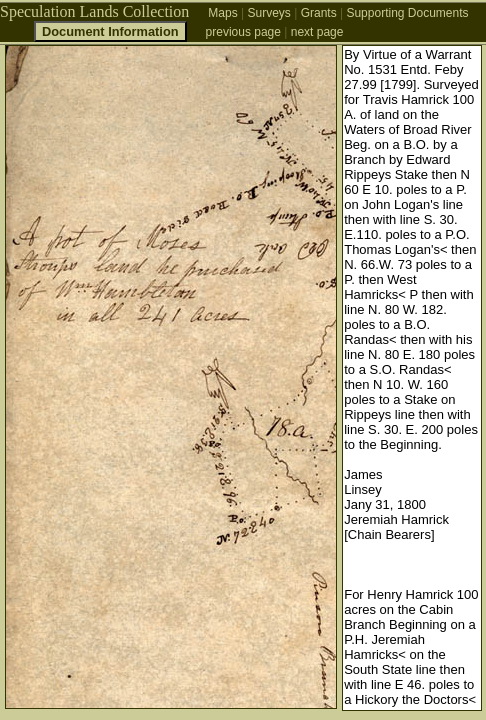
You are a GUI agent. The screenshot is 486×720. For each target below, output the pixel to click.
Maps (222, 13)
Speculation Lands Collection (94, 11)
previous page (243, 32)
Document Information (110, 31)
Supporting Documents (407, 13)
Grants (319, 13)
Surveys (268, 13)
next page (317, 32)
